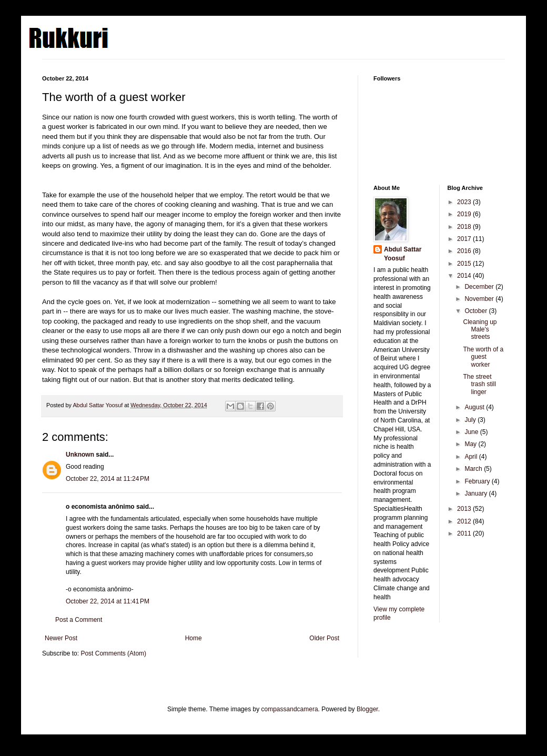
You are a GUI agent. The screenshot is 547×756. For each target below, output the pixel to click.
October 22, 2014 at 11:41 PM (108, 601)
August (475, 407)
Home (194, 638)
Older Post (324, 638)
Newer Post (61, 638)
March (474, 469)
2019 (465, 214)
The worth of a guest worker (483, 357)
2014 (465, 276)
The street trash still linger (479, 384)
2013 (465, 509)
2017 (465, 239)
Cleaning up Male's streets (480, 330)
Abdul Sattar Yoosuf (403, 254)
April (472, 457)
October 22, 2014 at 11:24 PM (108, 479)
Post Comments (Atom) (113, 653)
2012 (465, 521)
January (477, 493)
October (477, 311)
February (478, 481)
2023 (465, 202)
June (472, 432)
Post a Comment (79, 620)
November (480, 299)
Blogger (367, 709)
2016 (465, 251)
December (480, 287)
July (471, 420)
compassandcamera (290, 709)
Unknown (80, 455)
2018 (465, 227)
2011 (465, 533)
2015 (465, 264)
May (471, 444)
